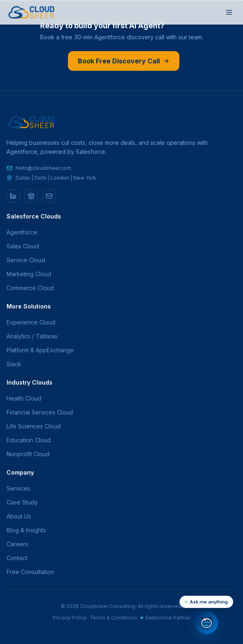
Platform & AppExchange (40, 350)
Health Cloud (24, 398)
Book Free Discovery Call (123, 61)
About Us (19, 516)
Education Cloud (29, 440)
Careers (17, 544)
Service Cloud (26, 260)
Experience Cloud (31, 322)
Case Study (22, 502)
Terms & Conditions (114, 618)
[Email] (49, 196)
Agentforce (22, 232)
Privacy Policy (70, 618)
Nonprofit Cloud (28, 454)
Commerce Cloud (30, 288)
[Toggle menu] (229, 12)
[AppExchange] (31, 196)
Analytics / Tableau (32, 336)
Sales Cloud (23, 246)
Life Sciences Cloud (34, 426)
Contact (17, 558)
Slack (14, 364)
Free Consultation (30, 572)
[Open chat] (207, 623)
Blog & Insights (26, 530)
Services (18, 488)
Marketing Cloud (29, 274)
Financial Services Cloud (40, 412)
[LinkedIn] (13, 196)
